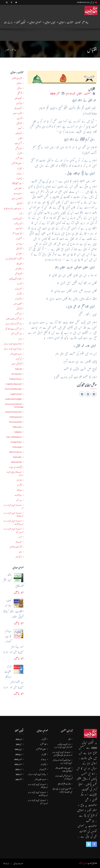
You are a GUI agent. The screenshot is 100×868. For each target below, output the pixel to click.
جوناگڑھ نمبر (19, 294)
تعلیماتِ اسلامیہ (18, 304)
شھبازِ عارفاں (19, 133)
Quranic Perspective (13, 412)
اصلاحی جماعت (18, 193)
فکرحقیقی (20, 93)
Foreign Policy (16, 442)
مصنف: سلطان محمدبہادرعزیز (79, 93)
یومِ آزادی (19, 103)
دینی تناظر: (19, 490)
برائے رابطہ (8, 22)
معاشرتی (20, 88)
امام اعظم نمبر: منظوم (16, 334)
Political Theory (15, 379)
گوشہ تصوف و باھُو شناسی (16, 547)
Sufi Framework (16, 417)
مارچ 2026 (19, 754)
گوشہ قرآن (19, 309)
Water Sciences (15, 452)
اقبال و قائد (19, 264)
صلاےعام (19, 542)
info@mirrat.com (83, 2)
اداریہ (20, 537)
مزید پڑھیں (19, 592)
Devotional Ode (15, 422)
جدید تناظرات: (18, 495)
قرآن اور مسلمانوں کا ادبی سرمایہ (14, 259)
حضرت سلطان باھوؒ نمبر (16, 354)
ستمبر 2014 (56, 93)
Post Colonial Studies (13, 389)
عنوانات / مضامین (65, 22)
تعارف (78, 22)
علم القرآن (19, 123)
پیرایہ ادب (19, 244)
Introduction (17, 374)
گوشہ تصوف (19, 229)
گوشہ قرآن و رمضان (17, 364)
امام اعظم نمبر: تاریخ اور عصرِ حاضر (14, 324)
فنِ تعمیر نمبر (19, 359)
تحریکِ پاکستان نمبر (17, 219)
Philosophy (17, 427)
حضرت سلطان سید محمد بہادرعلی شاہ (13, 208)
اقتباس (20, 138)
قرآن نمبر (19, 153)
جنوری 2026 (18, 764)
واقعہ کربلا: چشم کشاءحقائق (64, 784)
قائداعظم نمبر (19, 158)
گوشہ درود (19, 284)
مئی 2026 (19, 744)
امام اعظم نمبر (18, 314)
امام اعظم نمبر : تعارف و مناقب (14, 319)
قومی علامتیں (18, 274)
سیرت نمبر (19, 173)
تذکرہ (21, 214)
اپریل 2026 (18, 749)
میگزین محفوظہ (20, 22)
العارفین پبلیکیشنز (83, 863)
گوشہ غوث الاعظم (17, 234)
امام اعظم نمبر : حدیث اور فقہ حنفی (13, 329)
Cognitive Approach (14, 384)
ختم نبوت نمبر (18, 289)
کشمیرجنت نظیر (18, 108)
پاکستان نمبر (19, 178)
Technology (17, 447)
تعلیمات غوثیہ (18, 98)
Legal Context (16, 394)
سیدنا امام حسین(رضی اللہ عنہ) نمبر (13, 349)
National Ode (16, 462)
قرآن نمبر (19, 485)
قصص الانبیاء (18, 143)
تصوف (20, 128)
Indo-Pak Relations (14, 437)
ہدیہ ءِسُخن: (19, 500)
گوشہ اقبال (19, 204)
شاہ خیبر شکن (19, 148)
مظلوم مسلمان (18, 189)
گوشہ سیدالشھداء (18, 224)
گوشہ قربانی (19, 249)
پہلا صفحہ (85, 22)
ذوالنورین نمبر (18, 299)
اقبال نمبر (19, 168)
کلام (69, 739)
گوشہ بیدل (19, 118)
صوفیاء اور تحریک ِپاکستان (15, 279)
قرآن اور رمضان (17, 113)
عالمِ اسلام (19, 480)
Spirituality (17, 457)
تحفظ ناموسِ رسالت (17, 199)
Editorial (18, 369)
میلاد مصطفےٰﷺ (17, 183)
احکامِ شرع (19, 254)
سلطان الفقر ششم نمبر (17, 163)
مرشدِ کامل (19, 83)
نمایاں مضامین (49, 22)
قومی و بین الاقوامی (17, 78)
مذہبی (20, 552)
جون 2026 (19, 739)
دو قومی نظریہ (19, 269)
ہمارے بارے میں (18, 863)
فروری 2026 (18, 759)
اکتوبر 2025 (19, 779)
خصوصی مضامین (34, 22)
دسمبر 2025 (19, 769)
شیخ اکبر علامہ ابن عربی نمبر (15, 467)
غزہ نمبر (20, 339)
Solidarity (18, 432)
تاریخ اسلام (19, 557)
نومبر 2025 (19, 774)
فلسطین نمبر (19, 239)
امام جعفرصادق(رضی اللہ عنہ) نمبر (13, 344)
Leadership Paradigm (13, 399)
